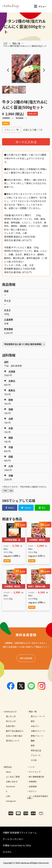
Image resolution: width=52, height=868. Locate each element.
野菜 (33, 746)
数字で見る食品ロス (15, 731)
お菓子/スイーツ (38, 731)
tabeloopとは (10, 711)
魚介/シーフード (38, 716)
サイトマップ (35, 772)
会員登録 (33, 786)
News (8, 772)
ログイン (33, 791)
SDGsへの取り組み (14, 736)
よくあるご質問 (13, 777)
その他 (34, 760)
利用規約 (33, 782)
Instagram (11, 801)
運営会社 (8, 767)
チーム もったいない (13, 839)
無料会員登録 (26, 658)
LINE (8, 796)
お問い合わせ (12, 782)
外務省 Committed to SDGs (17, 845)
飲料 (33, 721)
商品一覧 (16, 43)
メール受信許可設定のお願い (38, 797)
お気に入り (12, 130)
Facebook (10, 786)
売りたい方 (11, 721)
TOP (5, 43)
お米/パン (35, 726)
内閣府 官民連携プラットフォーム (20, 833)
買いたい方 (11, 716)
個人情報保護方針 (37, 777)
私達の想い (11, 726)
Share (10, 508)
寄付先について (13, 741)
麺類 (33, 741)
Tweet (26, 508)
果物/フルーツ (37, 736)
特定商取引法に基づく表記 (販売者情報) (23, 344)
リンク (32, 767)
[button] (4, 70)
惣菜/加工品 (36, 750)
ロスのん (7, 852)
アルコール (36, 755)
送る (42, 508)
